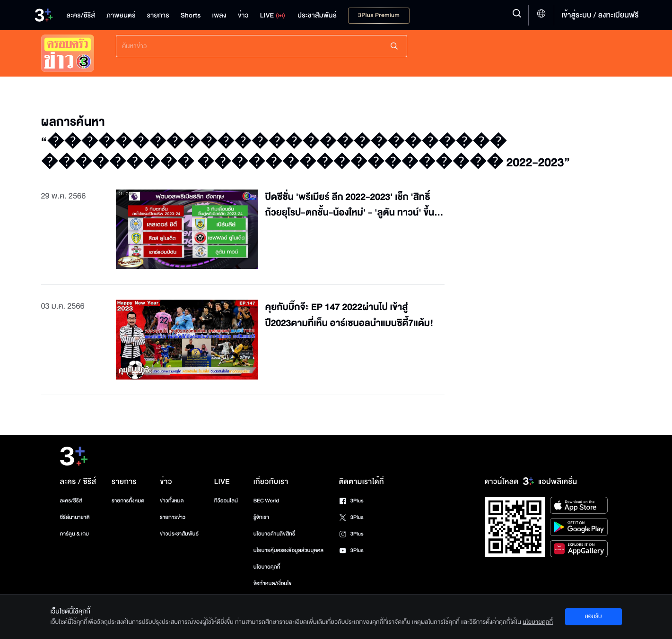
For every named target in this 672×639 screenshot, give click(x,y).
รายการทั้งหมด (128, 501)
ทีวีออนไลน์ (226, 501)
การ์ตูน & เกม (75, 534)
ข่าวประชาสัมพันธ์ (179, 534)
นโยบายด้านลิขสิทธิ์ (275, 534)
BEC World (266, 501)
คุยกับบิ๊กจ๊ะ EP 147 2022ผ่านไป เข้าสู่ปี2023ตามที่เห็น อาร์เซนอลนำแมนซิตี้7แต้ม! (349, 315)
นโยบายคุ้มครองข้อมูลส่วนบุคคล (289, 550)
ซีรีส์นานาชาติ (75, 517)
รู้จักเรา (261, 517)
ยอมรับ (593, 616)
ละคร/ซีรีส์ (71, 501)
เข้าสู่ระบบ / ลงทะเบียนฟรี (600, 15)
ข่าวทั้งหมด (172, 501)
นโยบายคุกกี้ (267, 567)
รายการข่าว (173, 517)
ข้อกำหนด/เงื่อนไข (273, 583)
